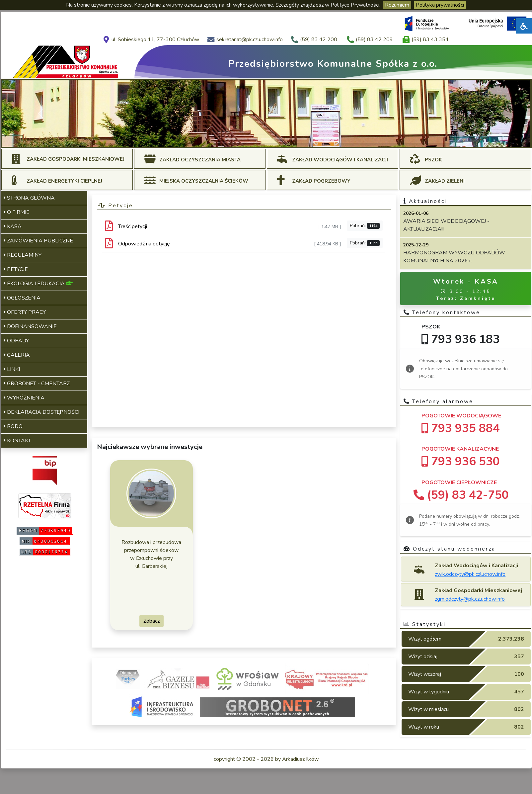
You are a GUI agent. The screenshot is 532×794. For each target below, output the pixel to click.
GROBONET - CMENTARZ (37, 384)
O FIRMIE (17, 212)
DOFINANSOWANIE (30, 326)
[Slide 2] (242, 139)
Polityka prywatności (440, 5)
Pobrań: (365, 226)
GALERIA (17, 355)
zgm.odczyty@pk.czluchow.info (470, 599)
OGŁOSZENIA (22, 298)
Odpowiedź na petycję (144, 244)
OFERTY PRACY (25, 312)
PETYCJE (16, 269)
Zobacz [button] (152, 621)
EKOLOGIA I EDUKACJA (38, 284)
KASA (13, 226)
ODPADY (16, 341)
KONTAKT (17, 441)
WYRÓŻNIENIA (24, 398)
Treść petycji (133, 226)
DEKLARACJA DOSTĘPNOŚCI (41, 412)
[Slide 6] (290, 139)
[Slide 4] (266, 139)
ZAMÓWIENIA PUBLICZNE (38, 241)
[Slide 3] (254, 139)
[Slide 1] (230, 139)
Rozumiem (397, 5)
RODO (13, 426)
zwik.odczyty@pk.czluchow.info (470, 574)
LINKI (12, 369)
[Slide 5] (278, 139)
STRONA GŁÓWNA (29, 198)
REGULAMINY (23, 255)
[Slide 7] (302, 139)
